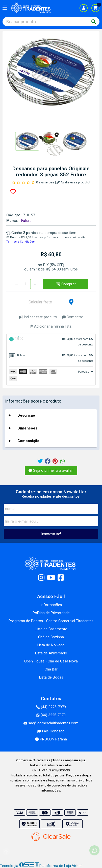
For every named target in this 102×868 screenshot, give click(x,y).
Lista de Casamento (51, 629)
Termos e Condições (20, 242)
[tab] (51, 342)
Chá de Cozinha (51, 637)
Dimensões (27, 428)
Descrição (26, 416)
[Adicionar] (35, 284)
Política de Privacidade (51, 613)
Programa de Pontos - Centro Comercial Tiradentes (51, 621)
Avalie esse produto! (73, 182)
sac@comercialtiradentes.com (51, 723)
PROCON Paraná (51, 739)
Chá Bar (51, 669)
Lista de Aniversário (51, 653)
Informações (51, 605)
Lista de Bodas (51, 677)
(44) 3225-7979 (51, 707)
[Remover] (17, 284)
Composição (28, 441)
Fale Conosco (51, 731)
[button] (13, 77)
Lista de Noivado (51, 645)
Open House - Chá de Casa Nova (51, 661)
